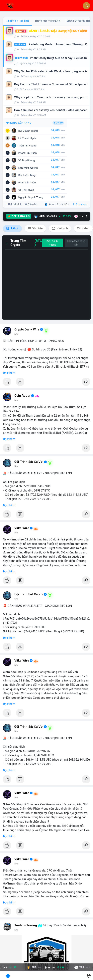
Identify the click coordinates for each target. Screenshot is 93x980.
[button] (86, 6)
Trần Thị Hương (27, 146)
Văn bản (35, 228)
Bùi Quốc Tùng (27, 175)
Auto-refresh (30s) (57, 204)
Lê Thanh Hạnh (27, 138)
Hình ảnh (60, 228)
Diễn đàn (31, 204)
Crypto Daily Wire (27, 329)
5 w (16, 334)
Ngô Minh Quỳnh (28, 168)
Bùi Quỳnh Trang (28, 131)
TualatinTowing (26, 925)
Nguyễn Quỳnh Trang (31, 197)
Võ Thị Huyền (26, 190)
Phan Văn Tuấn (27, 183)
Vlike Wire (22, 528)
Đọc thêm (9, 373)
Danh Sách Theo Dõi (76, 243)
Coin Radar (22, 396)
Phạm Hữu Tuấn (28, 153)
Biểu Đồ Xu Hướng (52, 243)
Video (83, 228)
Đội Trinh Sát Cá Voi (29, 462)
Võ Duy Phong (27, 160)
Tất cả (12, 228)
